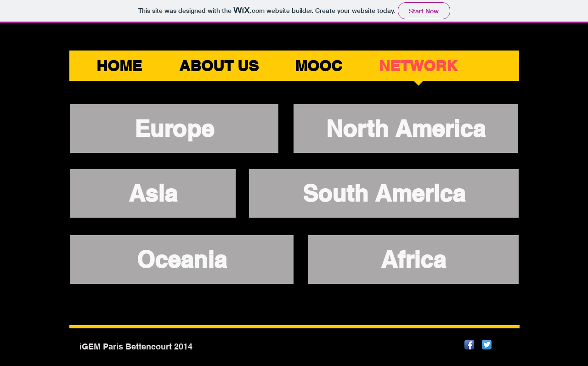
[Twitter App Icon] (487, 345)
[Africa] (413, 259)
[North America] (406, 129)
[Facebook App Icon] (469, 345)
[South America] (384, 193)
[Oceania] (182, 259)
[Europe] (174, 129)
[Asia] (153, 193)
